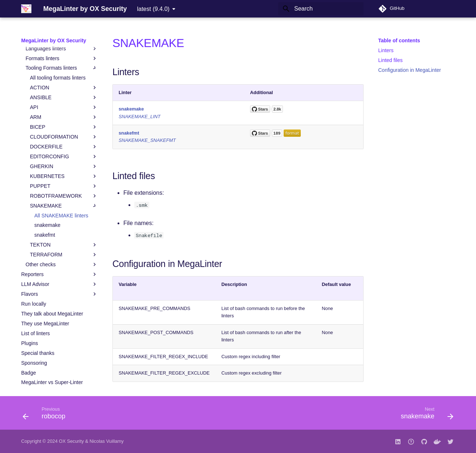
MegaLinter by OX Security (54, 40)
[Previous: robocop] (46, 415)
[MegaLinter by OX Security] (26, 9)
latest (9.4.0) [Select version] (153, 9)
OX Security (71, 441)
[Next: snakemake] (425, 415)
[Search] (321, 9)
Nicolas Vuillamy (106, 441)
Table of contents (399, 40)
